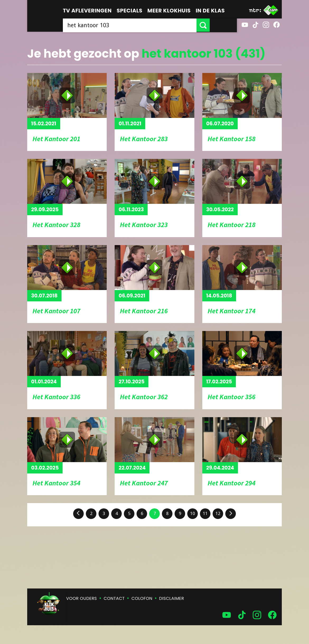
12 (218, 513)
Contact (114, 598)
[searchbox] (143, 25)
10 (193, 513)
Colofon (142, 598)
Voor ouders (82, 598)
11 (205, 513)
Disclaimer (172, 598)
